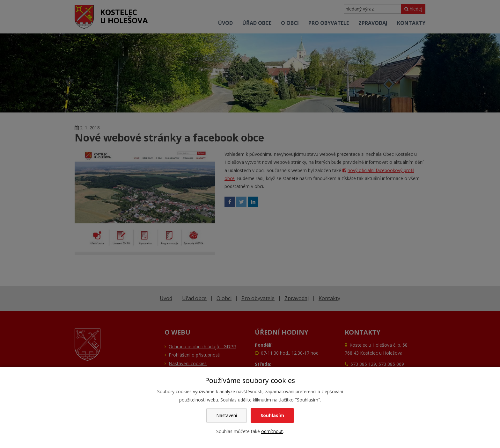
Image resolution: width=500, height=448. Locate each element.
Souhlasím (272, 415)
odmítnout (272, 431)
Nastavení (227, 415)
